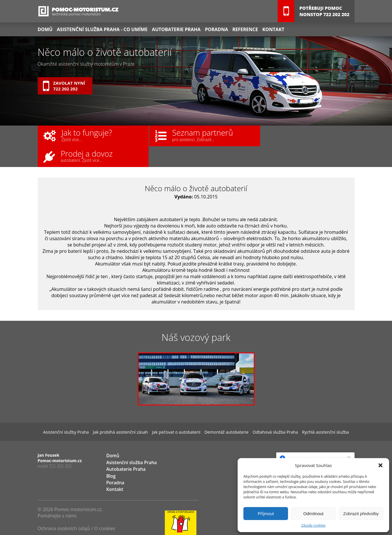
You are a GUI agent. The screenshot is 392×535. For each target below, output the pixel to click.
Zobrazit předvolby (361, 514)
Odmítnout (313, 514)
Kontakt (272, 29)
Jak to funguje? (79, 135)
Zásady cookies (313, 525)
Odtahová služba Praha (267, 412)
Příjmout (266, 514)
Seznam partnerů (189, 135)
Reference (244, 29)
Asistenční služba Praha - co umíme (102, 29)
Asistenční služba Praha (129, 443)
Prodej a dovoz (290, 135)
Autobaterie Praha (176, 29)
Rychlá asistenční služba (313, 412)
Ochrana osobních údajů (64, 508)
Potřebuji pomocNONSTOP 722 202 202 (323, 11)
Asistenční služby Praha (79, 412)
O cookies (105, 508)
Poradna (216, 29)
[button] (380, 465)
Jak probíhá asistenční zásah (128, 412)
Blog (110, 456)
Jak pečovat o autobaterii (178, 412)
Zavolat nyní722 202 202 (64, 86)
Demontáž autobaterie (223, 412)
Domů (45, 29)
